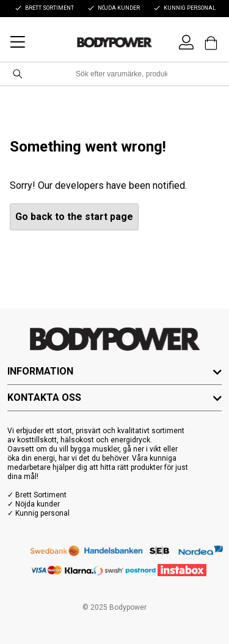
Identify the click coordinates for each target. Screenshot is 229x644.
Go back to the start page (74, 217)
